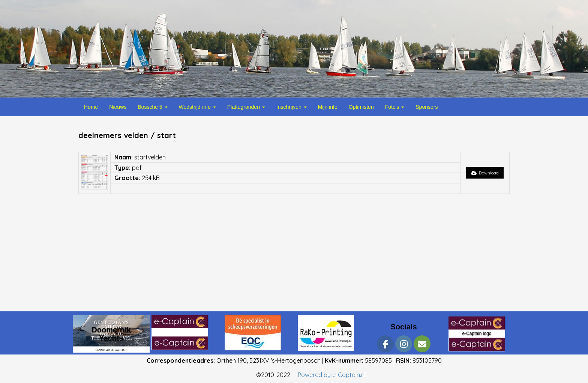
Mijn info (328, 107)
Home (91, 107)
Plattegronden (246, 107)
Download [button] (485, 173)
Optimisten (361, 107)
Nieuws (118, 107)
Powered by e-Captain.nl (332, 375)
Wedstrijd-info (197, 107)
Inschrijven (292, 107)
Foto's (395, 107)
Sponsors (427, 107)
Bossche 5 (152, 107)
